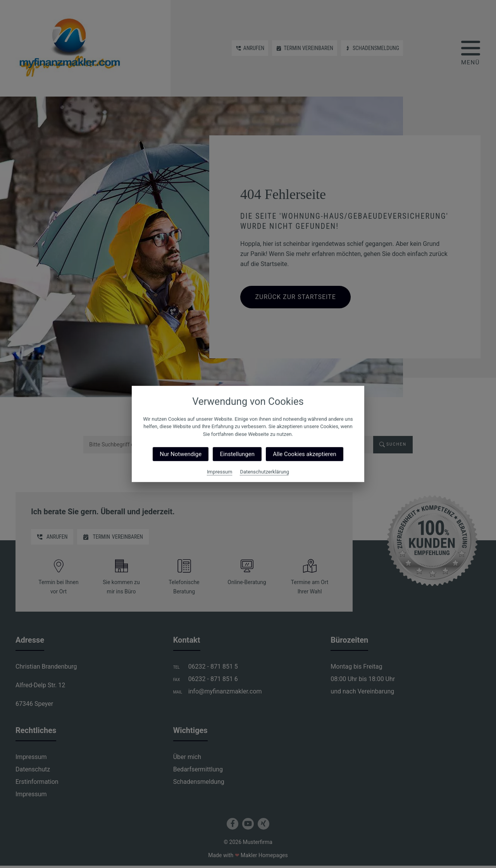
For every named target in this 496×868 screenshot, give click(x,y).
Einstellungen (237, 454)
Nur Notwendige (181, 454)
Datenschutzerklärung (264, 472)
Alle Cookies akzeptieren (304, 454)
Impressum (220, 472)
